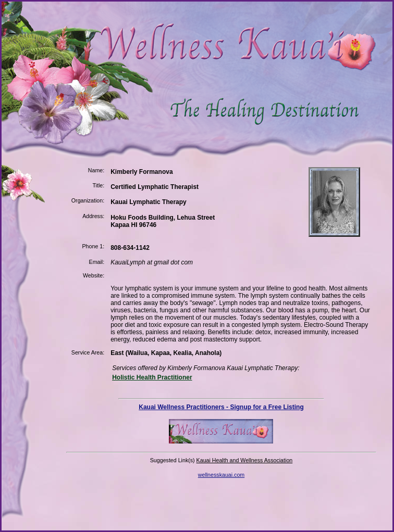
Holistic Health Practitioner (152, 377)
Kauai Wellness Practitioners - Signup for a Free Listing (221, 407)
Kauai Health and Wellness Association (245, 460)
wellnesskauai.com (221, 475)
